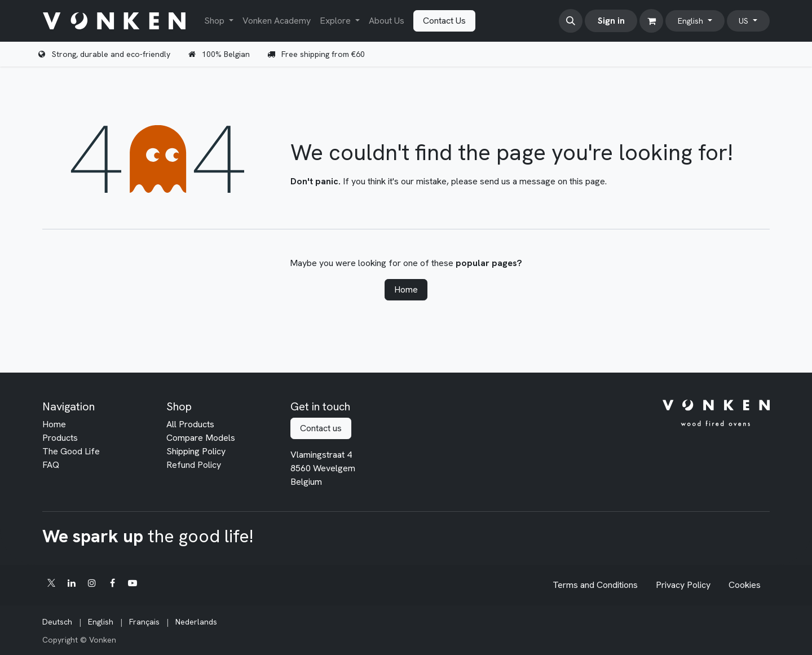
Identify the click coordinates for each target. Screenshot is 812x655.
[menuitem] (219, 21)
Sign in (611, 21)
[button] (571, 21)
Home (406, 289)
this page (587, 181)
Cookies (745, 585)
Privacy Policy (683, 585)
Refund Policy (194, 465)
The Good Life (71, 451)
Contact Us (444, 21)
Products (60, 438)
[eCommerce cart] (651, 21)
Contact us (321, 428)
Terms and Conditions (595, 585)
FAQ (51, 465)
